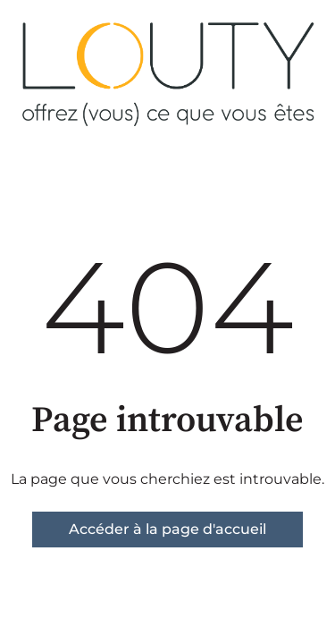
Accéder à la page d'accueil (167, 529)
